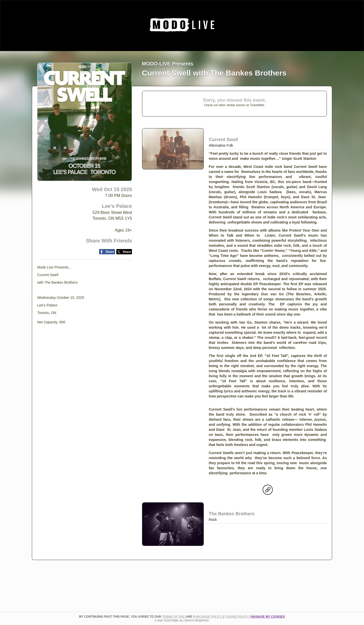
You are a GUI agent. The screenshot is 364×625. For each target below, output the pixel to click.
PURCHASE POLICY (208, 617)
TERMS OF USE (174, 617)
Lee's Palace (117, 206)
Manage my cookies (268, 617)
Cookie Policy (237, 617)
